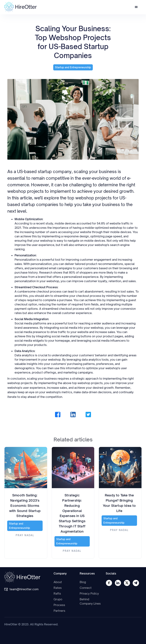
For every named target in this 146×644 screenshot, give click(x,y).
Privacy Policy (89, 593)
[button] (136, 7)
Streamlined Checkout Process (36, 287)
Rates (58, 588)
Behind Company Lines (90, 601)
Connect (86, 588)
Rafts (57, 593)
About (58, 582)
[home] (20, 7)
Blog (83, 582)
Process (59, 605)
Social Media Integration (31, 319)
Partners (59, 611)
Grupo (58, 599)
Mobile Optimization (29, 219)
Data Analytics (25, 351)
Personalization (25, 255)
